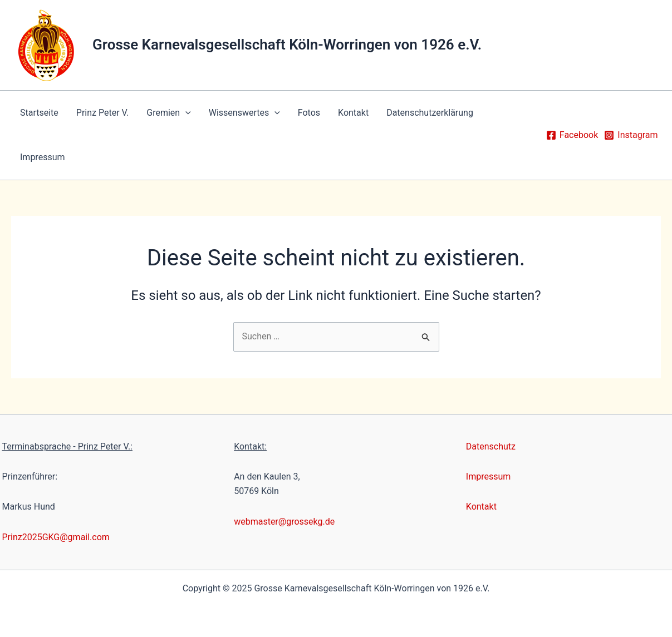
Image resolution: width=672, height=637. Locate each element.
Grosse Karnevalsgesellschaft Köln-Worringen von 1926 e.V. (287, 45)
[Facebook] (572, 135)
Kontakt (353, 113)
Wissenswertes (244, 113)
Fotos (309, 113)
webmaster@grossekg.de (284, 522)
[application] (185, 113)
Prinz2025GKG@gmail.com (56, 537)
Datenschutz (491, 446)
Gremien (169, 113)
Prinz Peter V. (102, 113)
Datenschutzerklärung (430, 113)
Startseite (39, 113)
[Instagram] (631, 135)
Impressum (43, 157)
